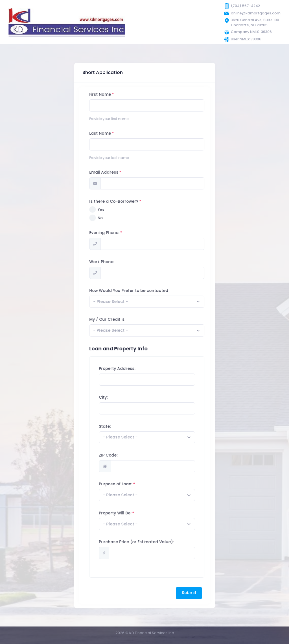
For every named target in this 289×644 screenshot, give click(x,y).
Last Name (115, 133)
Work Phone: (117, 262)
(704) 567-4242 (245, 6)
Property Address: (132, 369)
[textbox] (126, 302)
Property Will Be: (130, 513)
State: (120, 426)
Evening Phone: (119, 233)
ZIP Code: (123, 455)
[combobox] (162, 302)
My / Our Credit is (122, 319)
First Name (115, 94)
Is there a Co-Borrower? (129, 201)
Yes (116, 209)
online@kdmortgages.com (256, 13)
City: (118, 397)
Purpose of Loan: (131, 484)
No (115, 218)
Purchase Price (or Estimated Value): (151, 542)
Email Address (119, 172)
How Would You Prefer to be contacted (144, 291)
